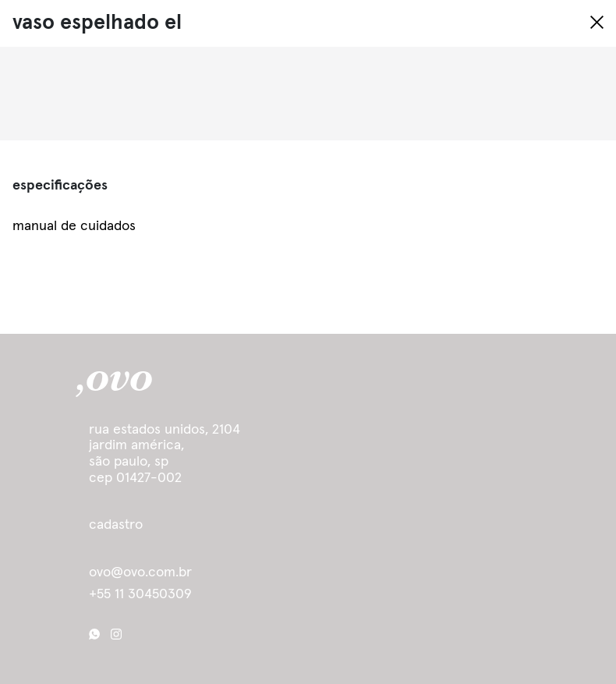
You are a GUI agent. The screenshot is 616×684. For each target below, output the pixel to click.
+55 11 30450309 (140, 594)
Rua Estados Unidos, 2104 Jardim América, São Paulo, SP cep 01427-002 (165, 454)
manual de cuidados (74, 226)
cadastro (116, 525)
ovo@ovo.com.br (140, 572)
